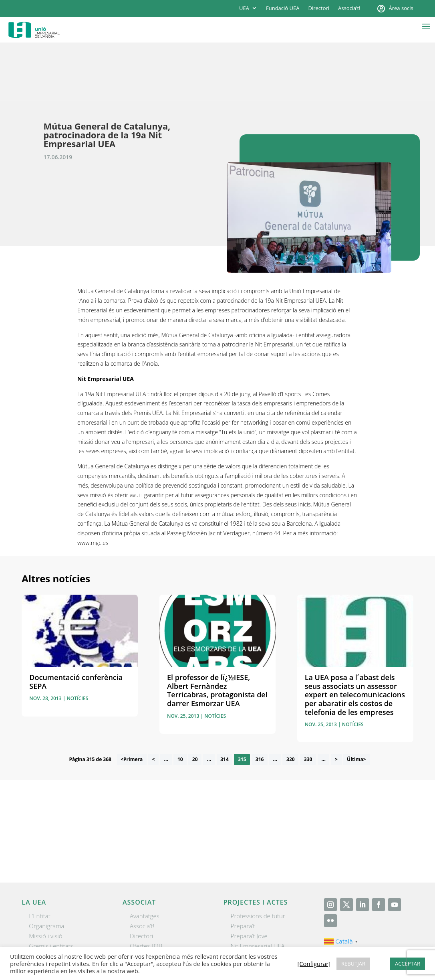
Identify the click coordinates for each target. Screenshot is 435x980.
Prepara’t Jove (249, 878)
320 (291, 702)
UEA (244, 8)
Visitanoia (244, 918)
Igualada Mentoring (257, 908)
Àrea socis (401, 8)
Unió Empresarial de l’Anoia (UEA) (67, 946)
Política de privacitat (297, 946)
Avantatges (145, 858)
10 (180, 702)
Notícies (77, 641)
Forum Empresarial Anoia (265, 898)
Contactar (222, 946)
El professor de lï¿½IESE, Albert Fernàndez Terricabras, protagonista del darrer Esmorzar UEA (217, 633)
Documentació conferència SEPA (76, 624)
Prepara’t (243, 868)
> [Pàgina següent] (336, 702)
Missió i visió (45, 878)
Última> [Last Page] (356, 702)
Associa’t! (349, 8)
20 (195, 702)
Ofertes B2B (146, 888)
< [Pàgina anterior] (153, 702)
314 (225, 702)
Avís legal (253, 946)
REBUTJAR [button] (353, 964)
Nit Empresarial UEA (258, 888)
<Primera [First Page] (132, 702)
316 (260, 702)
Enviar (393, 791)
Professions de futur (258, 858)
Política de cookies (354, 946)
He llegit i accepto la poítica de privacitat (314, 775)
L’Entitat (39, 858)
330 (308, 702)
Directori (319, 8)
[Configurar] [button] (397, 946)
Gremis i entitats (51, 888)
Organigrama (46, 868)
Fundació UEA (283, 8)
